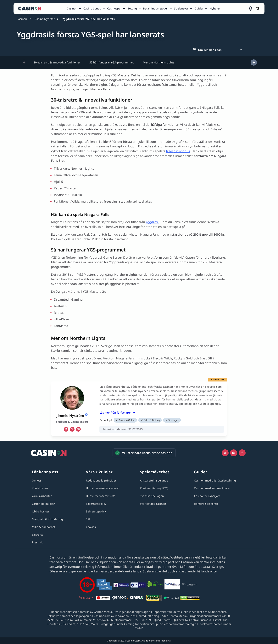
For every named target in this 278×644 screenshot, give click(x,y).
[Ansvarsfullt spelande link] (154, 480)
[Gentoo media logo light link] (120, 598)
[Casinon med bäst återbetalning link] (215, 480)
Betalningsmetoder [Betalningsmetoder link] (156, 8)
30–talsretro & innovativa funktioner (57, 62)
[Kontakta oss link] (40, 488)
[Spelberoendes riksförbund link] (189, 585)
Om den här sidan (207, 50)
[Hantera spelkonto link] (206, 504)
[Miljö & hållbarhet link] (44, 527)
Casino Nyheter (45, 19)
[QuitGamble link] (172, 585)
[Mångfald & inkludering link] (47, 519)
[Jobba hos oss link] (41, 511)
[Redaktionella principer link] (101, 480)
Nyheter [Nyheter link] (215, 8)
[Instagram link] (234, 453)
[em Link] (78, 429)
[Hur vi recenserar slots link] (101, 496)
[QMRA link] (137, 598)
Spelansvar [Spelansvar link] (181, 8)
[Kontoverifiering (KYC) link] (154, 488)
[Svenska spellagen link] (152, 496)
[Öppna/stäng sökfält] (258, 9)
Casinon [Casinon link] (72, 8)
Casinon (22, 19)
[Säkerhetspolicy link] (96, 504)
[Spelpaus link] (103, 598)
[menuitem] (74, 9)
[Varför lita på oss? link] (43, 504)
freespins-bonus (178, 151)
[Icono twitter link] (225, 453)
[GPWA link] (154, 598)
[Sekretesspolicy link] (96, 511)
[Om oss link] (37, 480)
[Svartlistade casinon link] (153, 504)
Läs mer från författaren (117, 413)
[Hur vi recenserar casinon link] (103, 488)
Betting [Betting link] (132, 8)
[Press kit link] (37, 542)
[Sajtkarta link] (38, 535)
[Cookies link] (91, 527)
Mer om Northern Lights (159, 62)
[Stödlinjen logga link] (86, 598)
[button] (251, 9)
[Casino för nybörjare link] (207, 496)
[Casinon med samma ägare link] (212, 488)
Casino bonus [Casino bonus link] (92, 8)
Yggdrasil (153, 222)
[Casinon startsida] (31, 9)
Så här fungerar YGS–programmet (111, 62)
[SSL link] (88, 519)
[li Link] (66, 429)
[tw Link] (72, 429)
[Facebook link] (242, 453)
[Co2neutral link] (155, 585)
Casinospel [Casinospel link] (114, 8)
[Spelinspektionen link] (104, 585)
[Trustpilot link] (171, 598)
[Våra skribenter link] (42, 496)
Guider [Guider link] (199, 8)
